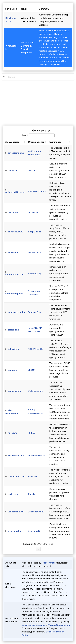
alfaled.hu (13, 330)
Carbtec (32, 494)
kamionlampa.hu (14, 294)
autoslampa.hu (16, 153)
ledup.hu (13, 370)
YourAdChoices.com (59, 625)
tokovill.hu (14, 349)
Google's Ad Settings (33, 625)
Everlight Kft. (35, 531)
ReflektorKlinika (37, 191)
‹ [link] (33, 549)
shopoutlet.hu (16, 232)
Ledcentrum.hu (36, 512)
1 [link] (38, 549)
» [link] (48, 549)
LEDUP (32, 370)
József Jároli (48, 563)
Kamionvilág (35, 274)
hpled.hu (13, 433)
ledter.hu (13, 212)
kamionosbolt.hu (14, 274)
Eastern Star (35, 312)
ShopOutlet (34, 232)
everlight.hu (14, 531)
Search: (25, 135)
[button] (24, 142)
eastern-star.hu (16, 312)
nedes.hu (13, 253)
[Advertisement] (38, 103)
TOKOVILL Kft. (36, 349)
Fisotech (33, 477)
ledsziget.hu (15, 391)
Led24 (31, 171)
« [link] (28, 549)
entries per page (42, 130)
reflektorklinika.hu (15, 192)
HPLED (32, 433)
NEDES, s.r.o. (35, 253)
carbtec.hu (14, 494)
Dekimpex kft (35, 391)
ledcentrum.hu (16, 512)
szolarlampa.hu (16, 477)
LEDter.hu (33, 212)
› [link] (43, 549)
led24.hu (13, 171)
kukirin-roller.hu (17, 456)
